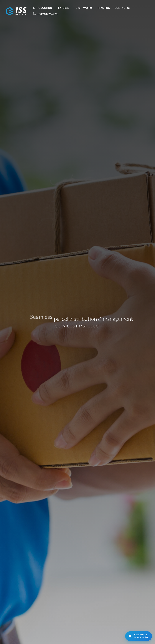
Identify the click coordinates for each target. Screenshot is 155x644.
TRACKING (104, 8)
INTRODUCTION (42, 8)
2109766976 (47, 14)
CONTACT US (122, 8)
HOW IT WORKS (83, 8)
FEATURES (63, 8)
